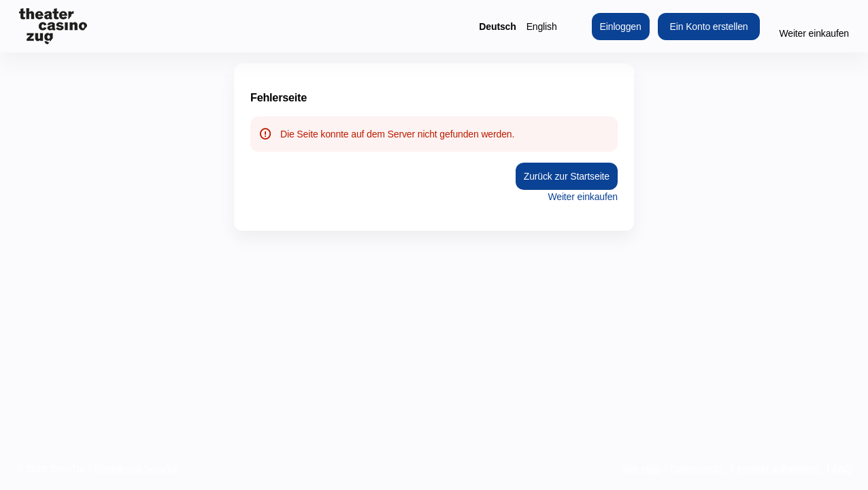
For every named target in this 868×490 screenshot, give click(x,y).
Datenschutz (697, 469)
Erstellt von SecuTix (136, 469)
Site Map (641, 469)
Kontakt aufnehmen (778, 469)
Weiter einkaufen (814, 33)
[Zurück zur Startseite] (53, 26)
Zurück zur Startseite (567, 176)
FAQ (842, 469)
